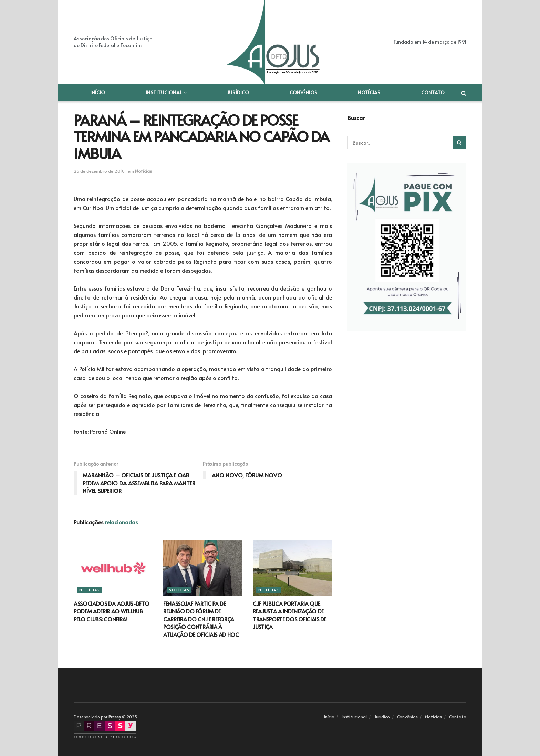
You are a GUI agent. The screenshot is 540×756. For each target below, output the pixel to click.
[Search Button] (459, 143)
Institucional (164, 92)
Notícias (369, 92)
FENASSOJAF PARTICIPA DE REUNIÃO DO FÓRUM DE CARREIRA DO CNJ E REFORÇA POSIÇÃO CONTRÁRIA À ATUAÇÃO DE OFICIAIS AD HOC (201, 619)
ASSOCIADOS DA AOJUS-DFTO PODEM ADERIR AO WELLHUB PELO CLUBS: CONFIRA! (111, 611)
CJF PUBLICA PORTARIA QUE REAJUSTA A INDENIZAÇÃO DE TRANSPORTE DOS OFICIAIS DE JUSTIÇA (290, 615)
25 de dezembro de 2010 (99, 171)
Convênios (303, 92)
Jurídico (238, 92)
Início (98, 92)
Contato (433, 92)
